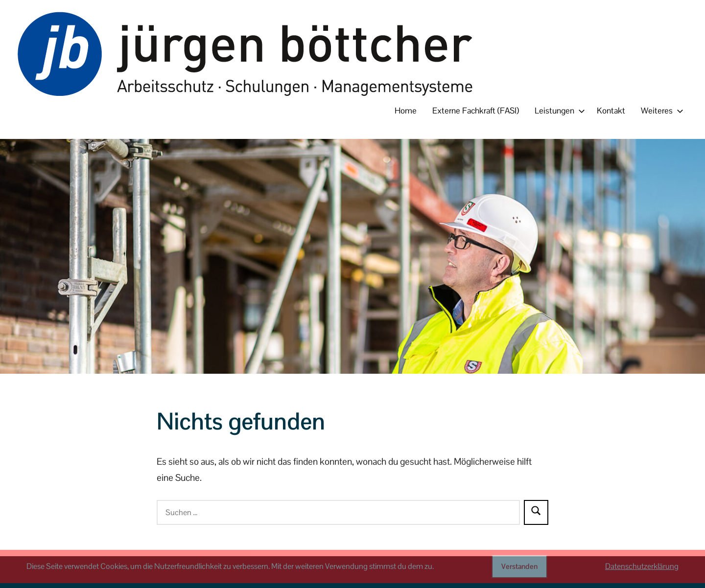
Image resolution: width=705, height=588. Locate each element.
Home (406, 111)
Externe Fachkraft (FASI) (476, 111)
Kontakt (611, 111)
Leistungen (558, 111)
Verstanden (519, 566)
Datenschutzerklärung (642, 566)
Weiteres (660, 111)
